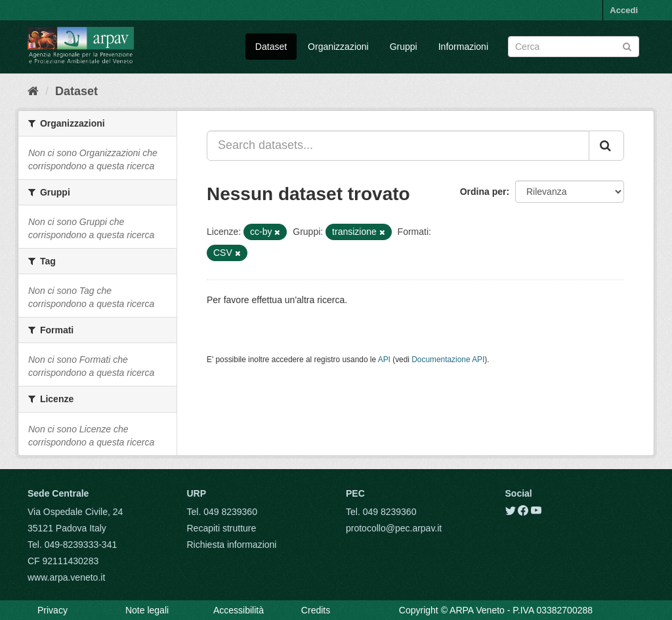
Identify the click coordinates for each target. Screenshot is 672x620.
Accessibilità (239, 610)
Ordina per (483, 192)
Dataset (271, 47)
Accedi (624, 10)
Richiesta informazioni (232, 545)
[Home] (33, 91)
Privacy (52, 610)
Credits (316, 610)
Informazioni (463, 47)
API (384, 360)
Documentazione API (448, 360)
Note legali (147, 610)
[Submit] (627, 46)
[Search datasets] (574, 47)
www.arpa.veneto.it (66, 577)
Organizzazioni (338, 47)
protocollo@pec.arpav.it (394, 528)
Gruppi (404, 47)
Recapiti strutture (222, 528)
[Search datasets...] (398, 146)
